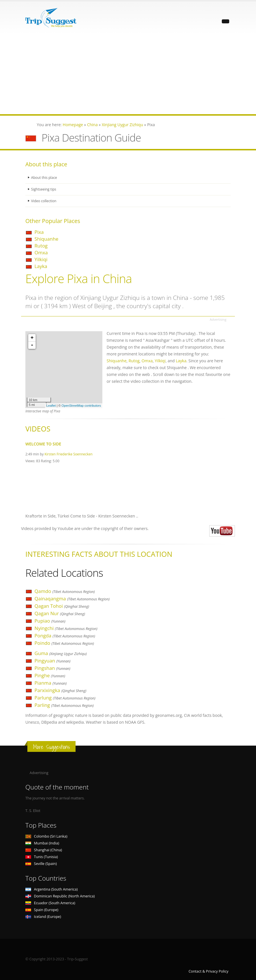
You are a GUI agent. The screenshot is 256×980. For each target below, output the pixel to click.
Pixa (39, 232)
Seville (41, 864)
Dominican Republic (60, 896)
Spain (42, 910)
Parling (64, 705)
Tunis (42, 857)
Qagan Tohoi (62, 606)
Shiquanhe (46, 239)
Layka (41, 266)
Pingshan (52, 668)
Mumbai (42, 843)
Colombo (46, 836)
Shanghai (44, 850)
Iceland (43, 917)
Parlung (65, 698)
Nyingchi (66, 628)
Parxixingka (60, 690)
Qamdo (65, 591)
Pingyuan (52, 661)
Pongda (65, 636)
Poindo (64, 643)
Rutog (41, 246)
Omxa (41, 252)
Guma (61, 653)
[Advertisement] (128, 74)
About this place (44, 178)
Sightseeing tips (44, 189)
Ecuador (50, 903)
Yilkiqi (41, 259)
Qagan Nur (60, 613)
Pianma (51, 683)
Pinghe (50, 675)
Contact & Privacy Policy (208, 971)
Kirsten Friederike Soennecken (68, 454)
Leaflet (51, 406)
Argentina (52, 889)
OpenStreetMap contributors (81, 406)
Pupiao (50, 621)
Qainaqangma (72, 599)
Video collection (44, 201)
